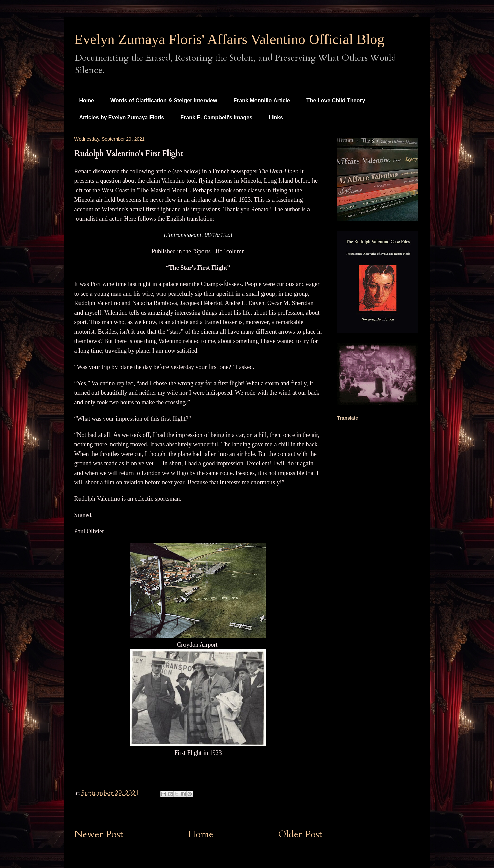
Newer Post (99, 834)
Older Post (300, 834)
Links (276, 117)
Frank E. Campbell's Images (216, 117)
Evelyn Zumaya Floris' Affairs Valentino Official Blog (230, 39)
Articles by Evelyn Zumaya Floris (122, 117)
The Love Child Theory (336, 100)
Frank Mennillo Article (262, 100)
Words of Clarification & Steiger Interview (164, 100)
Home (87, 100)
